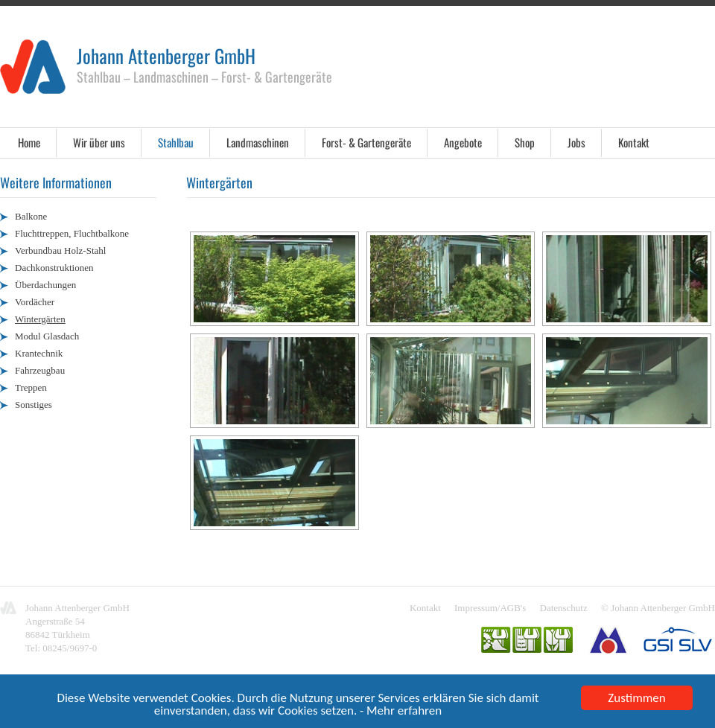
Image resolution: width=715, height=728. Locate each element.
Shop (525, 142)
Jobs (576, 142)
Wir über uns (99, 142)
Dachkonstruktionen (54, 268)
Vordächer (35, 302)
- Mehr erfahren (401, 711)
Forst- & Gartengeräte (366, 142)
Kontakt (634, 142)
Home (29, 142)
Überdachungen (45, 285)
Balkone (31, 216)
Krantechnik (39, 353)
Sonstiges (34, 405)
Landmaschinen (258, 142)
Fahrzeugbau (40, 370)
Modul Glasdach (47, 336)
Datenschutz (564, 608)
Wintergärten (40, 319)
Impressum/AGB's (490, 608)
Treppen (31, 387)
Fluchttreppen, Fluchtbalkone (72, 233)
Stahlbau (176, 142)
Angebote (463, 142)
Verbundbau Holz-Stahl (60, 250)
